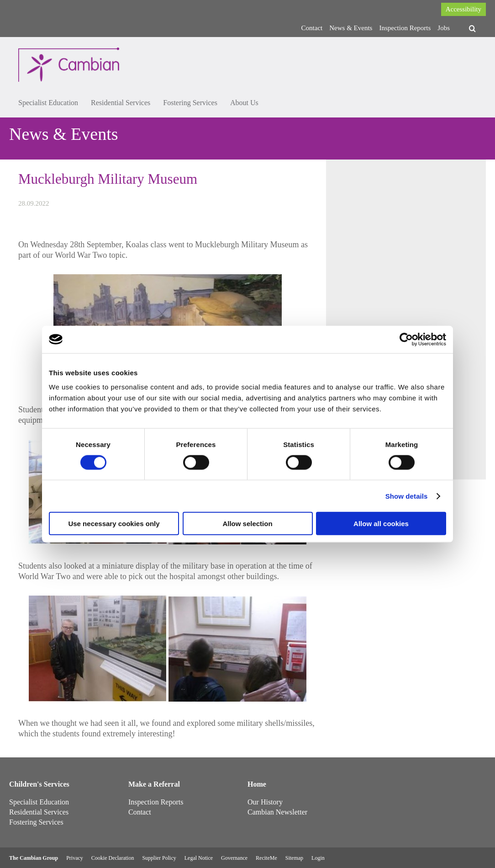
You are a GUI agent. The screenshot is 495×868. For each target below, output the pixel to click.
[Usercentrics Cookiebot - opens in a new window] (406, 339)
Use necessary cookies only (114, 524)
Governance (234, 858)
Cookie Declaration (113, 858)
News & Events (351, 28)
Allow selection (247, 524)
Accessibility (463, 9)
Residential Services (121, 103)
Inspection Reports (405, 28)
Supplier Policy (159, 858)
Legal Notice (199, 858)
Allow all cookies (381, 524)
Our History (265, 802)
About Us (244, 103)
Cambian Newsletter (277, 812)
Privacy (75, 858)
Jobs (444, 28)
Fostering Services (190, 103)
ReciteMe (266, 858)
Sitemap (294, 858)
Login (318, 858)
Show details (407, 496)
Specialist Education (48, 103)
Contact (312, 28)
